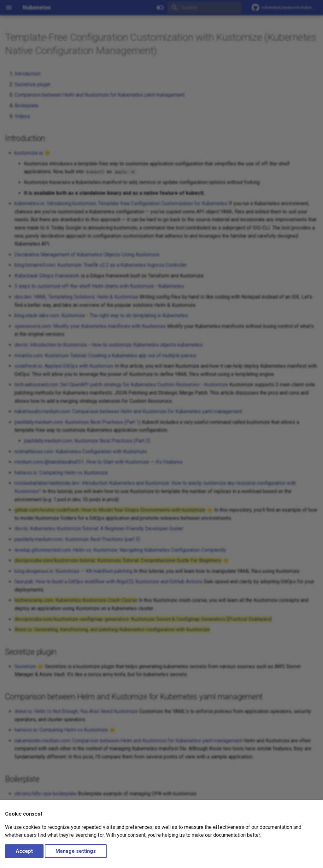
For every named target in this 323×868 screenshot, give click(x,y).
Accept (24, 851)
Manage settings (76, 851)
